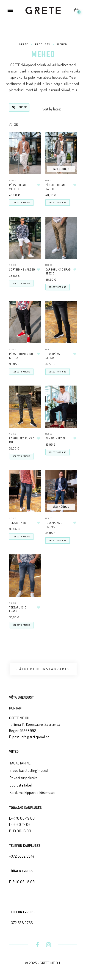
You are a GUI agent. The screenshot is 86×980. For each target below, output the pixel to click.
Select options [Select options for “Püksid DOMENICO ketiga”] (21, 372)
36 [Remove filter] (16, 125)
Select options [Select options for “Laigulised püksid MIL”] (21, 456)
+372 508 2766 (21, 923)
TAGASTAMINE (20, 763)
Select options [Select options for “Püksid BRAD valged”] (21, 203)
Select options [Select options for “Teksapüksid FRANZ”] (21, 625)
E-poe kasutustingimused (29, 770)
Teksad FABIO (18, 523)
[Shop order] (60, 109)
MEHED (13, 180)
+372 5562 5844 (22, 856)
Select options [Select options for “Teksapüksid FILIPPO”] (58, 540)
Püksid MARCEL (56, 438)
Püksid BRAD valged (18, 187)
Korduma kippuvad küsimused (33, 793)
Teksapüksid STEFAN (54, 356)
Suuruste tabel (21, 785)
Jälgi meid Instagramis (43, 669)
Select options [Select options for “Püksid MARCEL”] (58, 452)
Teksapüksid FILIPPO (54, 525)
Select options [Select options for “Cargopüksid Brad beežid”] (58, 287)
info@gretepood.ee (35, 737)
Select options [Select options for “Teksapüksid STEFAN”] (58, 372)
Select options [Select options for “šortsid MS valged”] (21, 283)
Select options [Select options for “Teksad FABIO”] (21, 537)
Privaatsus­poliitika (24, 778)
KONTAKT (16, 708)
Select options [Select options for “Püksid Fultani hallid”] (58, 203)
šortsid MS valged (22, 269)
